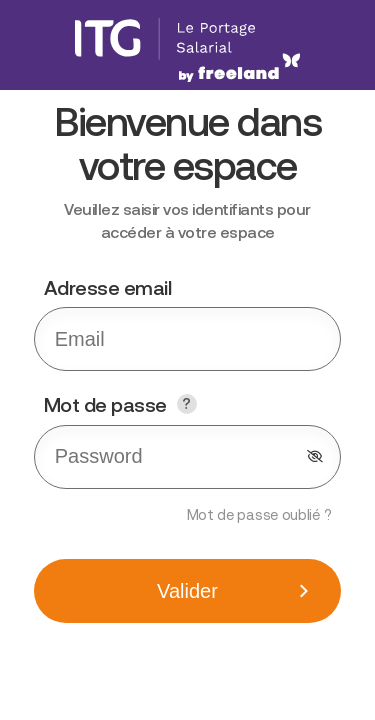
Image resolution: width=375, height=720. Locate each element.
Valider (187, 591)
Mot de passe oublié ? (259, 514)
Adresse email (108, 287)
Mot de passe (168, 405)
